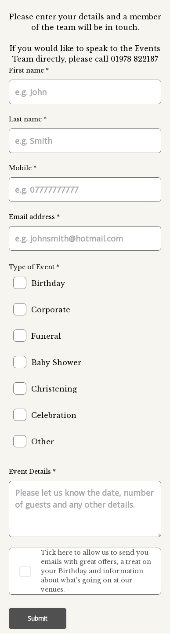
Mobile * (23, 168)
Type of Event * (34, 267)
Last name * (28, 119)
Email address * (34, 217)
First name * (29, 70)
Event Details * (32, 472)
